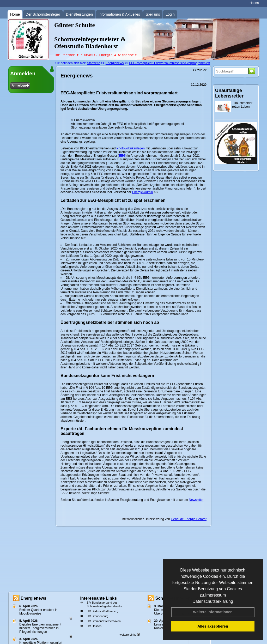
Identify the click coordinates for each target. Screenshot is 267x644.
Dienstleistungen (80, 14)
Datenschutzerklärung (213, 601)
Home (15, 14)
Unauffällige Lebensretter (229, 93)
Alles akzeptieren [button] (213, 626)
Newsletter (196, 500)
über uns (153, 14)
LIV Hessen (94, 626)
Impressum (216, 595)
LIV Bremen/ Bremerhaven (104, 621)
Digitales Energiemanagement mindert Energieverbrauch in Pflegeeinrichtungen (40, 628)
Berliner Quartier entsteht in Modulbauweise (38, 612)
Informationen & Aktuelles (119, 14)
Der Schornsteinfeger (43, 14)
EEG (122, 156)
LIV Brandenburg (97, 616)
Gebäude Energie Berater (189, 519)
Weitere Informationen (213, 612)
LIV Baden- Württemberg (102, 611)
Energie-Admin (142, 192)
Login (170, 14)
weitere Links (129, 635)
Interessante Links (98, 598)
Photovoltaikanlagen (131, 148)
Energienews (34, 598)
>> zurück (200, 70)
